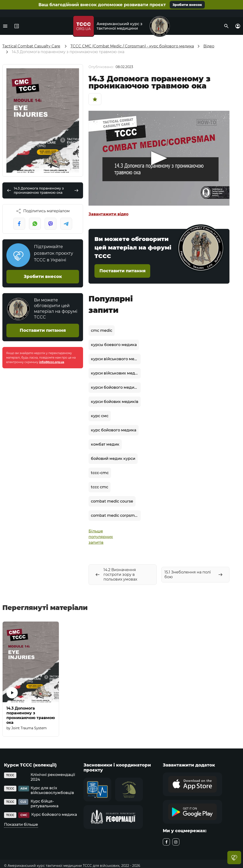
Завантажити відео (108, 214)
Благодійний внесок (234, 858)
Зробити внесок (187, 5)
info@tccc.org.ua (52, 362)
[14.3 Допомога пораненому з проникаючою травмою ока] (31, 679)
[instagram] (176, 842)
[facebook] (166, 842)
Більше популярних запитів (100, 537)
